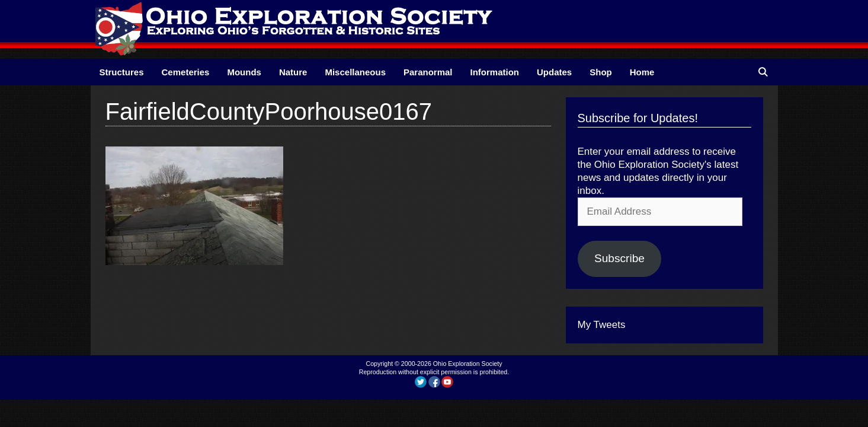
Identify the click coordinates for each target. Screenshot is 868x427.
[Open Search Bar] (763, 72)
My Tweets (602, 325)
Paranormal (428, 72)
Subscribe (619, 258)
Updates (554, 72)
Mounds (244, 72)
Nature (293, 72)
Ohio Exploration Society (468, 364)
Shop (601, 72)
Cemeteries (186, 72)
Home (642, 72)
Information (495, 72)
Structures (122, 72)
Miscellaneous (355, 72)
